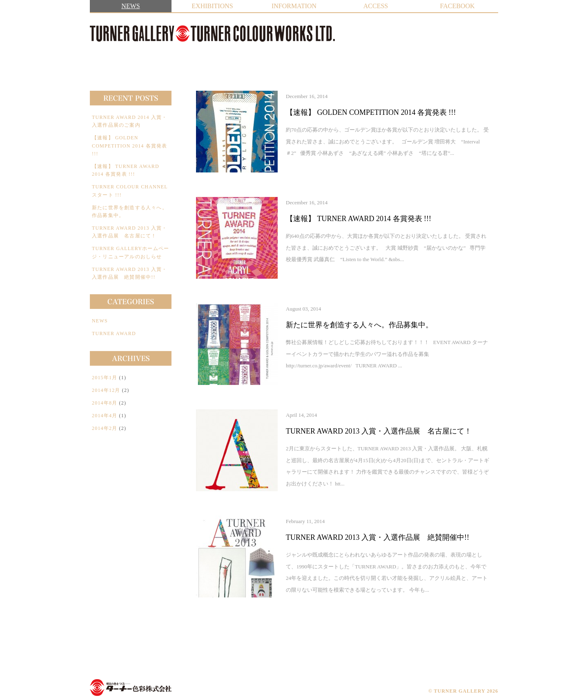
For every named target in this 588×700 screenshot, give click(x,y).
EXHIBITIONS (212, 6)
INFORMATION (294, 6)
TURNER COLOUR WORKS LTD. (131, 688)
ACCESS (376, 6)
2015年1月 (105, 378)
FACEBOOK (457, 6)
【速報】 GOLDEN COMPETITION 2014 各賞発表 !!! (130, 145)
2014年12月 (106, 390)
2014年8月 (105, 403)
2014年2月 (105, 428)
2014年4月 (105, 416)
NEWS (130, 6)
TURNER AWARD (114, 333)
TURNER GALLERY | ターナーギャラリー (212, 34)
